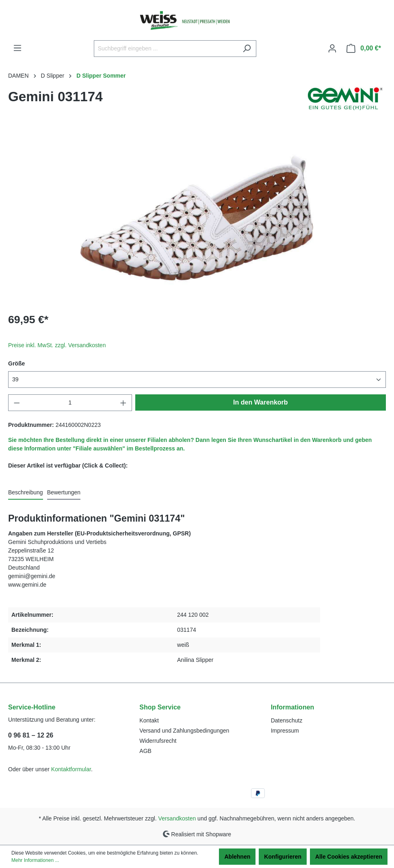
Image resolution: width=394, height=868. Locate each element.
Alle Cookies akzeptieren (349, 857)
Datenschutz (287, 720)
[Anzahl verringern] (17, 403)
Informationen (293, 707)
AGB (145, 751)
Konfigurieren (283, 857)
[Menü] (17, 48)
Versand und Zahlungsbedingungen (184, 731)
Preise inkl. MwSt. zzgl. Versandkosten (57, 345)
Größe (16, 363)
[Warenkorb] (364, 48)
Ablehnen (237, 857)
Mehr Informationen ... (35, 860)
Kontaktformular (71, 769)
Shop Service (160, 707)
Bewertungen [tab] (64, 492)
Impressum (285, 731)
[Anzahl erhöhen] (123, 403)
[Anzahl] (70, 403)
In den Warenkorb (261, 402)
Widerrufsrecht (158, 741)
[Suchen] (247, 49)
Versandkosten (177, 818)
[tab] (26, 493)
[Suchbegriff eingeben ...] (166, 49)
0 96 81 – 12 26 (31, 735)
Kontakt (149, 720)
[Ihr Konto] (332, 48)
